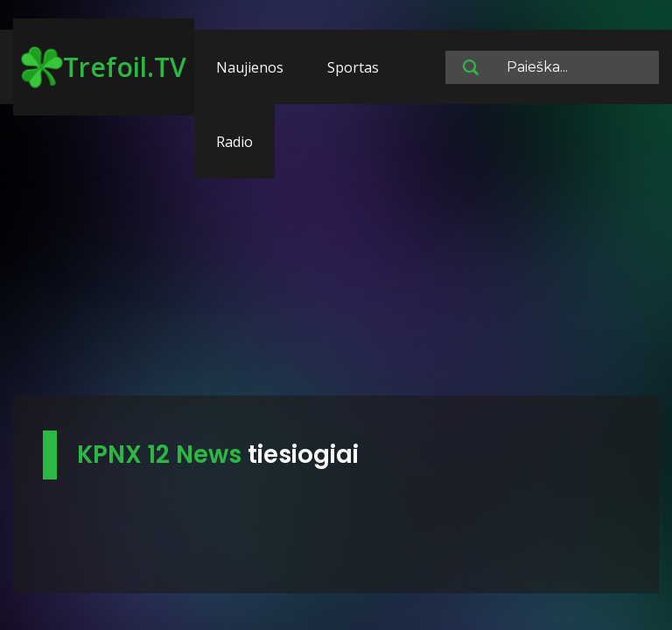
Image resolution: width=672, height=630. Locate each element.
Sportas (353, 67)
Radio (234, 142)
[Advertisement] (336, 258)
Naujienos (250, 67)
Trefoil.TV (104, 67)
